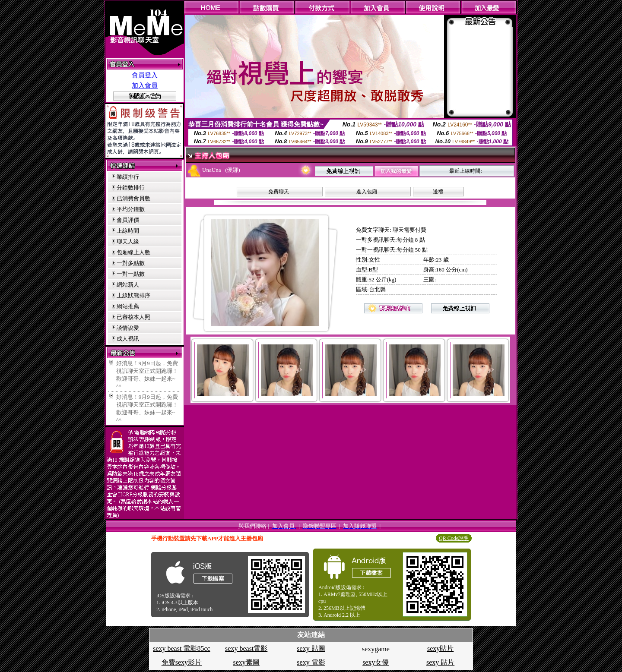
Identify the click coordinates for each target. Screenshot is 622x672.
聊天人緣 (128, 241)
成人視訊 (128, 339)
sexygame (376, 649)
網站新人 (128, 285)
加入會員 (145, 85)
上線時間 (128, 231)
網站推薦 (128, 306)
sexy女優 (376, 662)
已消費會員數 (133, 198)
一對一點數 (131, 274)
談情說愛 (128, 328)
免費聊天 (279, 192)
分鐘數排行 (131, 188)
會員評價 (128, 220)
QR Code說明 (454, 538)
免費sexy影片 (182, 662)
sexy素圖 (246, 662)
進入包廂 (367, 192)
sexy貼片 (440, 648)
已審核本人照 (133, 317)
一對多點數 (131, 263)
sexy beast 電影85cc (181, 648)
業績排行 (128, 177)
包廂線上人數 (133, 252)
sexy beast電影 (246, 648)
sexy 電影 (311, 662)
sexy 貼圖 (311, 648)
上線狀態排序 (133, 295)
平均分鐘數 (131, 209)
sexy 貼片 (440, 662)
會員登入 (145, 75)
